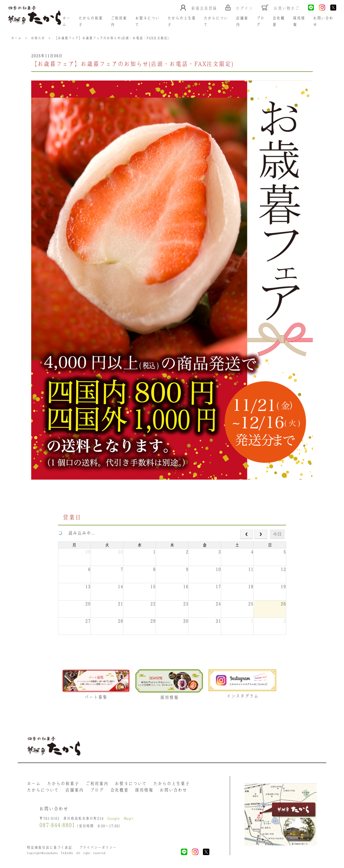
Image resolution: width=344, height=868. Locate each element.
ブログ (97, 790)
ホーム (34, 783)
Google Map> (120, 818)
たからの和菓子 (63, 783)
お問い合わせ (173, 790)
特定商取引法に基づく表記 (49, 847)
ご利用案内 (97, 783)
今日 (277, 534)
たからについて (43, 790)
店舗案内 (74, 790)
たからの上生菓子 (171, 783)
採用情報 (144, 790)
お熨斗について (131, 783)
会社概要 (119, 790)
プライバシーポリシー (98, 847)
